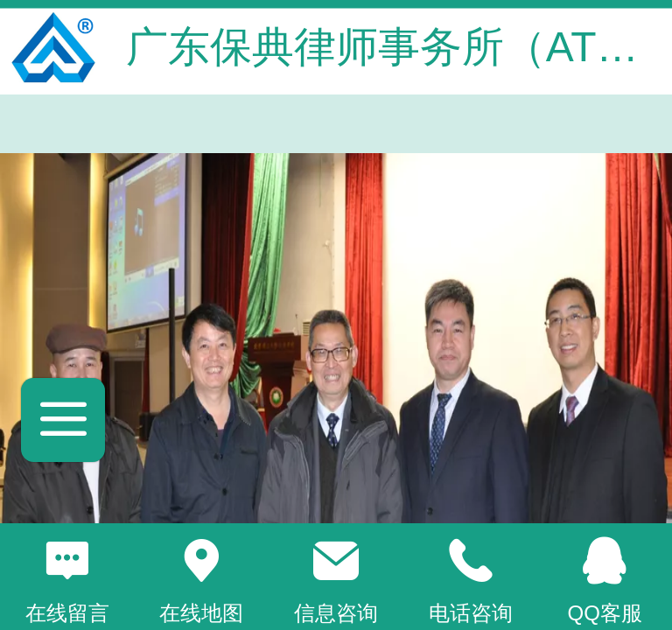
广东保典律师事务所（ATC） (397, 47)
